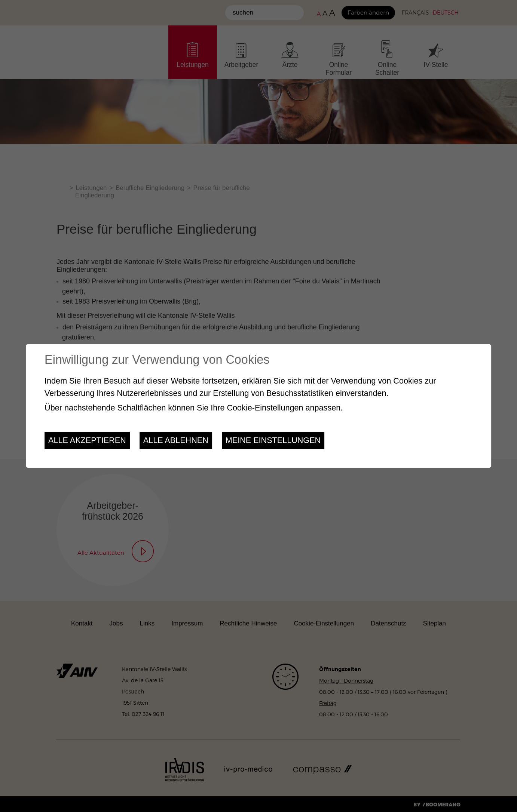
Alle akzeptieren (87, 440)
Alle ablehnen (176, 440)
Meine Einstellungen (273, 440)
